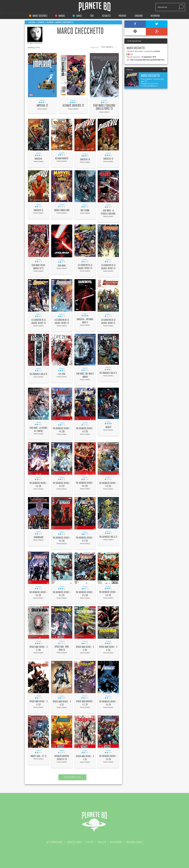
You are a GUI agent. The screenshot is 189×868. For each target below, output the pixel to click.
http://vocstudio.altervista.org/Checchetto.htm (147, 60)
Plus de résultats (72, 777)
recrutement (116, 842)
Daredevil (38, 159)
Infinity (108, 427)
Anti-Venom (85, 211)
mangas (60, 16)
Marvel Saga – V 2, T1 (38, 756)
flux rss (90, 842)
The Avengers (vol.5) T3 (108, 537)
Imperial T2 (42, 106)
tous (92, 16)
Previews (122, 16)
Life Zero (62, 374)
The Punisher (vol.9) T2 (38, 374)
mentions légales (134, 842)
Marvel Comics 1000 (62, 210)
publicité (102, 842)
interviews (155, 16)
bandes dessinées (38, 16)
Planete (95, 7)
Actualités (106, 16)
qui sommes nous (55, 842)
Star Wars (62, 266)
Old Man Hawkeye (62, 159)
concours (139, 16)
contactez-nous (74, 842)
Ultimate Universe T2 (73, 106)
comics (77, 16)
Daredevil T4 (85, 160)
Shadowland (38, 537)
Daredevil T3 (108, 159)
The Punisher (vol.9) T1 (108, 373)
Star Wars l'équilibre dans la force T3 (104, 107)
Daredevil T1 (38, 210)
